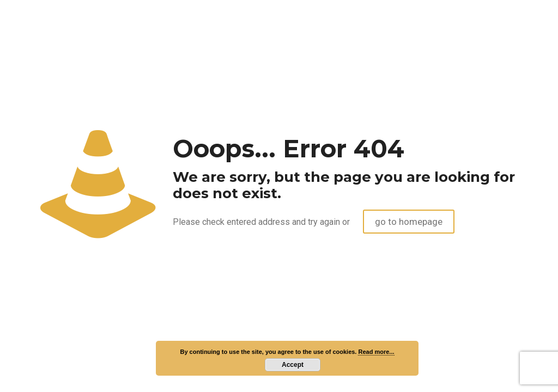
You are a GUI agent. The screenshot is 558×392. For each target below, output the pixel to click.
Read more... (376, 352)
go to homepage (409, 222)
